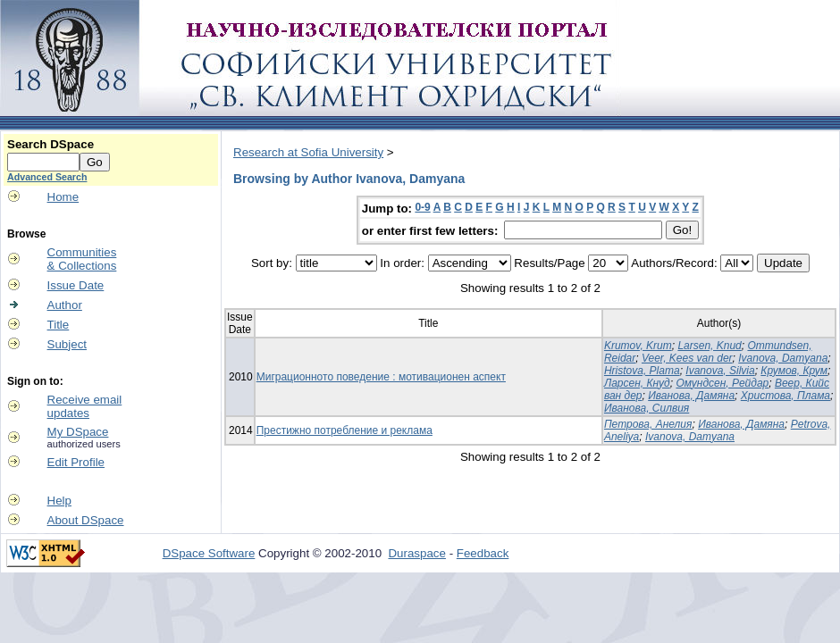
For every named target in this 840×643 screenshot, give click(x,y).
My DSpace (78, 432)
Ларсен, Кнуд (637, 383)
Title (59, 325)
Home (63, 197)
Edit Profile (76, 462)
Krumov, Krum (638, 346)
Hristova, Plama (642, 371)
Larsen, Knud (709, 346)
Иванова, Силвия (647, 408)
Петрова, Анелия (648, 424)
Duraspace (416, 553)
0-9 (422, 207)
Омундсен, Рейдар (722, 383)
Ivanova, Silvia (720, 371)
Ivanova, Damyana (783, 358)
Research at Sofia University (308, 152)
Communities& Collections (82, 259)
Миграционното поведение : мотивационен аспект (381, 377)
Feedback (483, 553)
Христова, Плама (785, 396)
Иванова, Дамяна (691, 396)
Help (59, 501)
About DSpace (86, 520)
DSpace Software (209, 553)
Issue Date (76, 285)
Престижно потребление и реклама (344, 430)
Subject (67, 344)
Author (65, 305)
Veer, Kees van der (687, 358)
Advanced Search (47, 177)
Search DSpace (50, 144)
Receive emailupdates (85, 406)
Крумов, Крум (794, 371)
